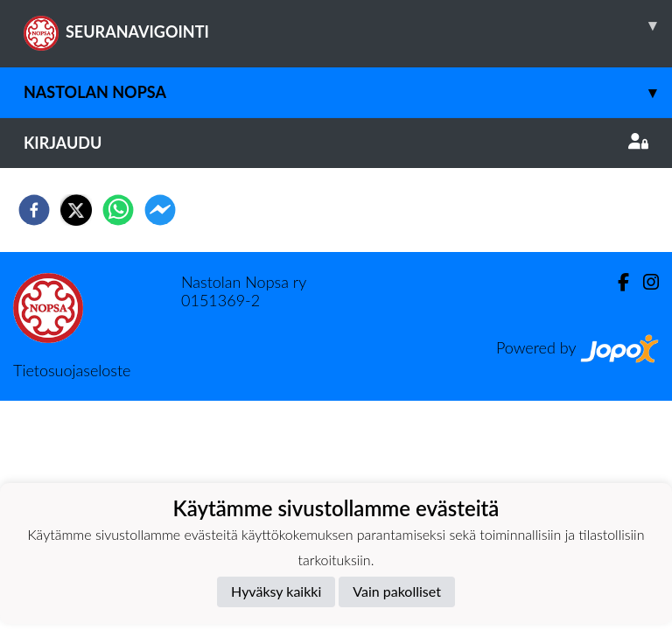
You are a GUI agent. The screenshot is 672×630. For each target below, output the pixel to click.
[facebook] (34, 210)
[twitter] (76, 210)
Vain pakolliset (397, 591)
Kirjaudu (336, 143)
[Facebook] (616, 282)
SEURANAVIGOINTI (348, 25)
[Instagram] (644, 282)
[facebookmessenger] (160, 210)
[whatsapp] (118, 210)
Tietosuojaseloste (72, 370)
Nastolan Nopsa (348, 92)
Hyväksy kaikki (276, 591)
